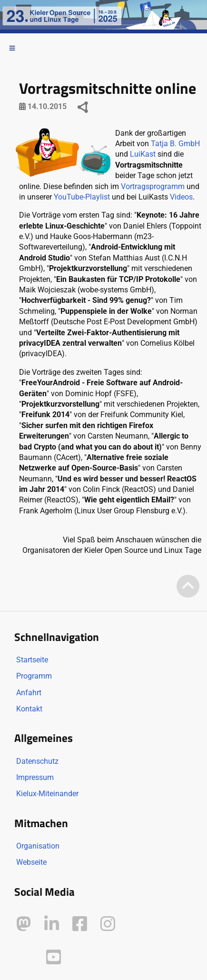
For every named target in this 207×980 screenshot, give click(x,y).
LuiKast (143, 154)
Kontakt (29, 709)
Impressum (35, 777)
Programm (34, 676)
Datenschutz (37, 761)
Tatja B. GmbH (175, 144)
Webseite (31, 862)
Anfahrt (29, 693)
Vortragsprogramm (153, 186)
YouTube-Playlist (82, 197)
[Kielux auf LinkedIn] (52, 924)
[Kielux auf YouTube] (54, 957)
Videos (181, 197)
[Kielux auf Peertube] (25, 955)
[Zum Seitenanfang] (188, 587)
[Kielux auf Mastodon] (24, 924)
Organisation (38, 846)
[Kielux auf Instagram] (108, 924)
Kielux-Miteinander (47, 794)
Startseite (32, 660)
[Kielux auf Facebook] (80, 924)
